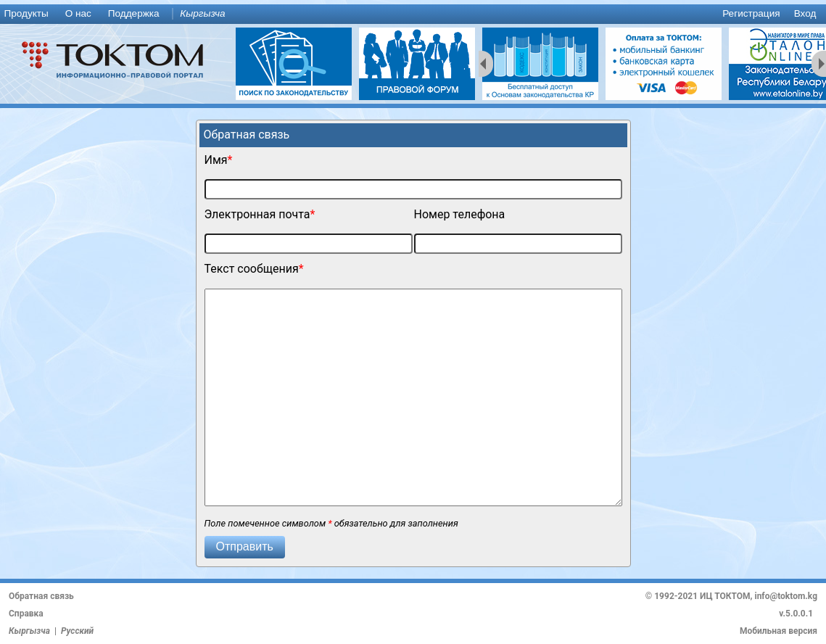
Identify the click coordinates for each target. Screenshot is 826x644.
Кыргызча (202, 13)
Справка (26, 614)
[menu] (413, 14)
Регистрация (751, 13)
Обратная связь (41, 596)
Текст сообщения (252, 269)
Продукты (26, 13)
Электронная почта (257, 214)
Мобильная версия (778, 631)
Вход (805, 13)
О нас (78, 13)
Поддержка (134, 13)
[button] (245, 547)
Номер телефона (460, 214)
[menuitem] (29, 14)
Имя (216, 160)
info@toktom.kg (786, 596)
